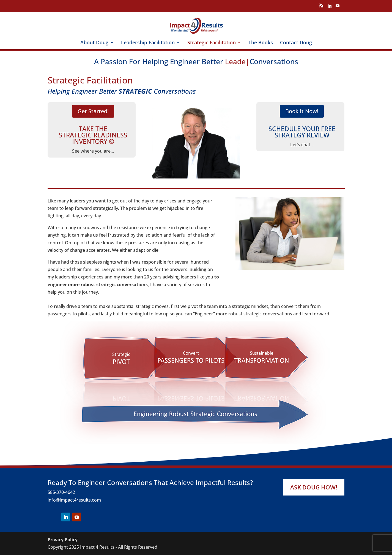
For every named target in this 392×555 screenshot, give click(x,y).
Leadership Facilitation (148, 43)
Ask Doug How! (314, 487)
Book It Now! (302, 112)
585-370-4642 (61, 492)
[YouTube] (338, 7)
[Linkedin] (330, 7)
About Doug (94, 43)
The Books (261, 43)
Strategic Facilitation (212, 43)
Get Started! (93, 112)
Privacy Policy (63, 540)
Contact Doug (296, 43)
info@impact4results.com (74, 500)
